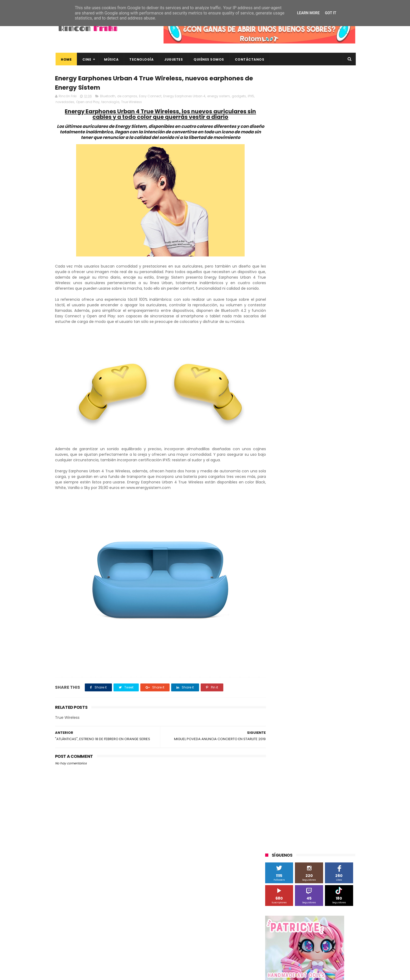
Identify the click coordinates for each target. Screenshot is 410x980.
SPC (271, 437)
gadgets (239, 97)
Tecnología (141, 59)
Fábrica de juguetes (284, 398)
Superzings (342, 446)
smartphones (309, 534)
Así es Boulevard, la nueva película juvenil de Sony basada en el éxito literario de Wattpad (321, 901)
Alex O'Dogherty (327, 368)
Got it (331, 13)
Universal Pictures (282, 485)
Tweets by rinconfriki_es (287, 227)
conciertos (304, 505)
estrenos (306, 524)
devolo (319, 515)
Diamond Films (295, 388)
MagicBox (327, 407)
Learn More (308, 13)
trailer (273, 544)
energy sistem (219, 97)
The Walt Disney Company (290, 456)
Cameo (344, 378)
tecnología (110, 103)
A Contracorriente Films (287, 368)
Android (274, 378)
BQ (290, 378)
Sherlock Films (293, 437)
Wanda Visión (315, 485)
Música (111, 59)
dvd (335, 515)
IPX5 (251, 97)
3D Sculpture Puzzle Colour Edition (296, 359)
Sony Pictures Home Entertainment (297, 446)
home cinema (280, 534)
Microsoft (311, 417)
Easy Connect (150, 97)
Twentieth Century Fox (287, 466)
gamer (326, 524)
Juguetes (173, 59)
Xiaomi (274, 495)
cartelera (330, 495)
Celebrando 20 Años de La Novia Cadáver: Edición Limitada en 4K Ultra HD (318, 949)
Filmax (319, 388)
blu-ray (292, 495)
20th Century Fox (282, 349)
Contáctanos (249, 59)
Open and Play (88, 103)
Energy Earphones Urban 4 (184, 97)
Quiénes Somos (208, 59)
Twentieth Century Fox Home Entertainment (305, 476)
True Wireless (132, 103)
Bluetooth (108, 97)
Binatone (307, 378)
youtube (341, 544)
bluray (310, 495)
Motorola (333, 417)
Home (66, 59)
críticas (274, 515)
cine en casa (278, 505)
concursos (329, 505)
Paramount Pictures (303, 427)
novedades (65, 103)
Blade (326, 378)
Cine (86, 59)
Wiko (337, 485)
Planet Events (337, 427)
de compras (127, 97)
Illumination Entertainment (290, 407)
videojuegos (317, 544)
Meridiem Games (282, 417)
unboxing (292, 544)
